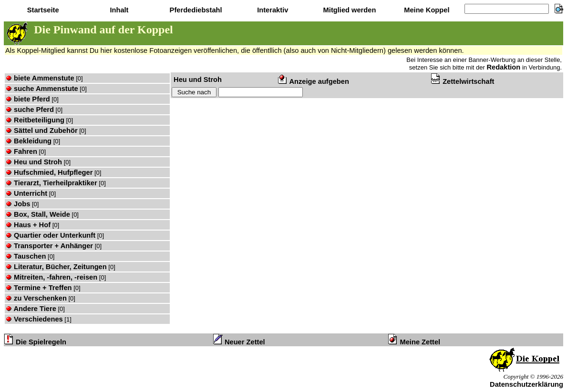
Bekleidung (29, 141)
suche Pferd (30, 110)
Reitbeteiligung (35, 120)
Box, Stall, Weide (38, 214)
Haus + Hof (28, 225)
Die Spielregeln (35, 342)
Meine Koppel (426, 10)
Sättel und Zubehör (42, 131)
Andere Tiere (31, 309)
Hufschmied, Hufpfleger (49, 172)
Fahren (21, 151)
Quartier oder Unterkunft (51, 235)
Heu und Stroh (34, 162)
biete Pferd (28, 99)
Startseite (42, 10)
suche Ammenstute (42, 89)
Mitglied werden (349, 10)
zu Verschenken (36, 298)
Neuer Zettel (239, 342)
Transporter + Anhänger (49, 246)
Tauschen (26, 256)
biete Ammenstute (40, 78)
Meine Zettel (414, 342)
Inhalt (118, 10)
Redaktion (503, 67)
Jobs (18, 204)
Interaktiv (272, 10)
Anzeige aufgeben (314, 81)
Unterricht (26, 193)
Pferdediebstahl (195, 10)
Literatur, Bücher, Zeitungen (56, 267)
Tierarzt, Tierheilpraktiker (52, 183)
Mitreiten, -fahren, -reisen (52, 277)
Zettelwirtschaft (463, 81)
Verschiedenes (34, 319)
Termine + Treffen (39, 288)
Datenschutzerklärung (526, 384)
